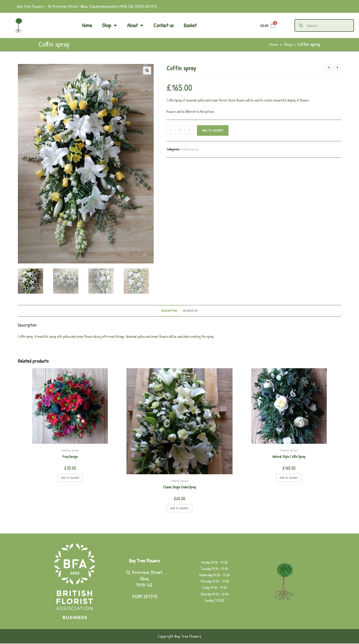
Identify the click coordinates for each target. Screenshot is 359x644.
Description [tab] (169, 311)
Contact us (164, 25)
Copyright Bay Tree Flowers (179, 637)
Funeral (185, 149)
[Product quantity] (180, 129)
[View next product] (338, 67)
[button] (147, 71)
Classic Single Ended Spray (179, 488)
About (135, 26)
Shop (109, 26)
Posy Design (70, 457)
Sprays (195, 149)
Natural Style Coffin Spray (289, 457)
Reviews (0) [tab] (190, 311)
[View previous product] (329, 67)
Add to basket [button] (70, 478)
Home (87, 25)
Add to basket (213, 130)
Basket (190, 25)
